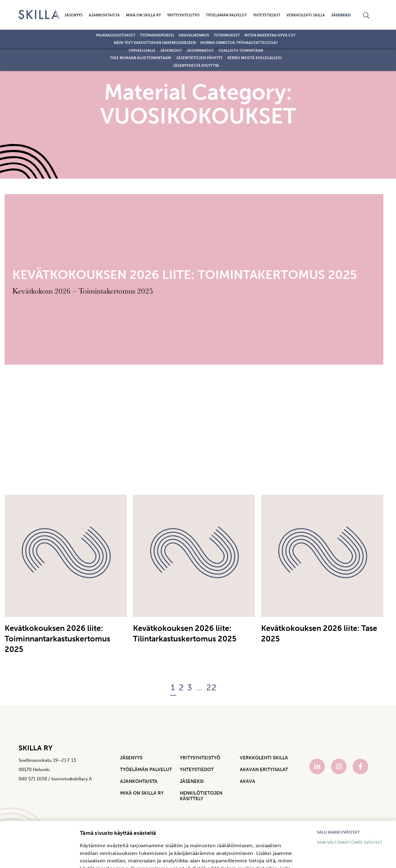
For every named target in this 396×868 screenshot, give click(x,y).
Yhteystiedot (267, 15)
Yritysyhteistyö (183, 15)
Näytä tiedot (93, 857)
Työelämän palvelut (226, 15)
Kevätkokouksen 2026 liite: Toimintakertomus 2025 (185, 275)
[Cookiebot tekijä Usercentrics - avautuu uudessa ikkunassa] (33, 863)
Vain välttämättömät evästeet (350, 800)
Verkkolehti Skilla (306, 15)
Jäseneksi (341, 15)
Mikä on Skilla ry (143, 15)
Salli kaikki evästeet (338, 790)
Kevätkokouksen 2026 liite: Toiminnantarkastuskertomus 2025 (57, 639)
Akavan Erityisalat (264, 770)
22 (212, 688)
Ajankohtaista (104, 15)
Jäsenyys (73, 15)
